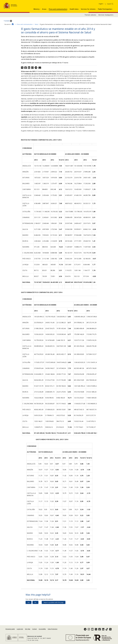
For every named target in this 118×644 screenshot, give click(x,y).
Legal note (20, 630)
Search (109, 14)
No (35, 612)
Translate (8, 31)
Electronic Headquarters (106, 25)
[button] (37, 19)
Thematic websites (90, 25)
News (36, 34)
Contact (34, 630)
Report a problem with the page (54, 612)
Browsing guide (10, 630)
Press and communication (25, 34)
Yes (29, 612)
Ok (111, 5)
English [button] (102, 14)
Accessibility (42, 630)
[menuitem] (37, 19)
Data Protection (53, 630)
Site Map (28, 630)
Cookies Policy (104, 4)
